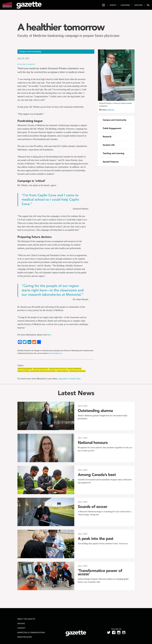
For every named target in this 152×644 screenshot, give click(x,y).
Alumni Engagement (25, 369)
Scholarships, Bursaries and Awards (43, 371)
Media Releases (25, 637)
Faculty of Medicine (74, 369)
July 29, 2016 (23, 58)
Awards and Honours (41, 369)
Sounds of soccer (93, 507)
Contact (21, 628)
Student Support (63, 371)
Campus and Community (58, 369)
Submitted (110, 110)
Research (107, 137)
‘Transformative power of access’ (100, 572)
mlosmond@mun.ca (56, 353)
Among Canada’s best (97, 475)
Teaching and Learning (77, 371)
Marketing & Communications (31, 633)
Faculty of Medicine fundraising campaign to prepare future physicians (68, 35)
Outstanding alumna (95, 411)
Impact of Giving (24, 371)
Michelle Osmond (27, 64)
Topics (21, 366)
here (49, 335)
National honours (93, 443)
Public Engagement (112, 128)
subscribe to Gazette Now (69, 379)
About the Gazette (26, 619)
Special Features (111, 162)
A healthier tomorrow (61, 27)
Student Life (109, 145)
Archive (21, 624)
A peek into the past (96, 539)
